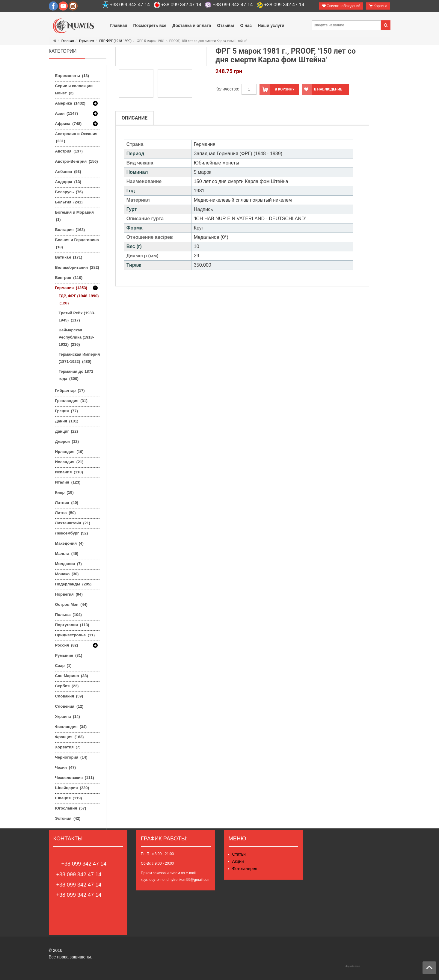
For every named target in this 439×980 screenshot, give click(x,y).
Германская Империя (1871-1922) (79, 358)
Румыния (69, 655)
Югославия (71, 808)
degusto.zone (353, 966)
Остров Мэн (71, 604)
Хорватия (68, 747)
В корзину (277, 89)
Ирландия (69, 452)
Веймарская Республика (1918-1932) (76, 337)
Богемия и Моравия (75, 216)
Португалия (72, 625)
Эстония (68, 818)
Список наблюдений (341, 6)
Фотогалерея (245, 869)
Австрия (69, 151)
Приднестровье (75, 635)
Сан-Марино (72, 676)
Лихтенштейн (73, 523)
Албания (68, 172)
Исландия (69, 462)
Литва (65, 513)
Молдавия (69, 564)
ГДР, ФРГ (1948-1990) (115, 41)
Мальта (67, 554)
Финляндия (71, 727)
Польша (68, 615)
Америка (70, 103)
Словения (69, 706)
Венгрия (69, 278)
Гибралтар (70, 391)
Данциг (67, 431)
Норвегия (69, 594)
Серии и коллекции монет (74, 89)
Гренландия (71, 401)
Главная (68, 41)
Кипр (64, 492)
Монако (67, 574)
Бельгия (69, 202)
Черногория (71, 757)
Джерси (67, 441)
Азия (67, 114)
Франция (70, 737)
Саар (63, 666)
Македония (69, 543)
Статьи (239, 854)
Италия (68, 482)
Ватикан (69, 257)
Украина (68, 716)
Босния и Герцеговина (77, 243)
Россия (67, 645)
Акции (238, 861)
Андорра (68, 182)
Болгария (70, 230)
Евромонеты (72, 76)
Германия (87, 41)
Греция (67, 411)
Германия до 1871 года (76, 375)
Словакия (69, 696)
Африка (68, 124)
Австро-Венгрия (77, 161)
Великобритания (77, 267)
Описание (135, 118)
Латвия (67, 503)
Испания (69, 472)
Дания (67, 421)
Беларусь (69, 192)
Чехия (66, 767)
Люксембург (72, 533)
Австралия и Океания (76, 137)
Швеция (69, 798)
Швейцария (72, 788)
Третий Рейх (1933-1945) (77, 317)
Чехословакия (75, 778)
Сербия (67, 686)
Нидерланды (73, 584)
